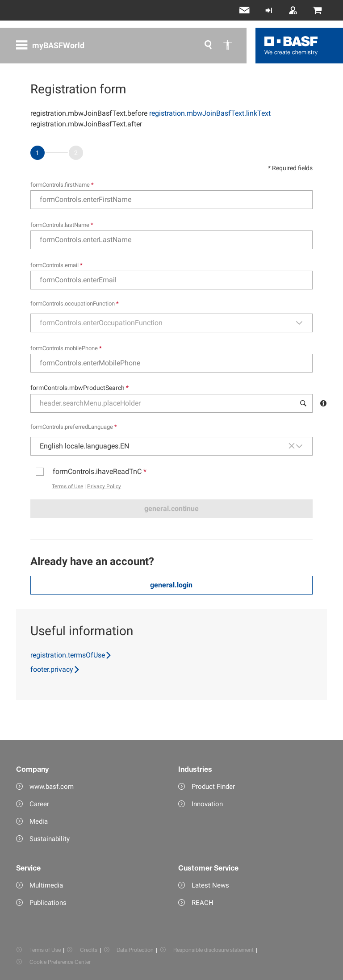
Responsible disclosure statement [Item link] (213, 950)
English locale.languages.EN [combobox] (84, 446)
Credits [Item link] (89, 950)
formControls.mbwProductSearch (79, 388)
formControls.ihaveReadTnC (100, 471)
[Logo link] (291, 46)
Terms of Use (67, 486)
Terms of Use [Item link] (45, 950)
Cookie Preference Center (60, 962)
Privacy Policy (104, 486)
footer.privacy (55, 669)
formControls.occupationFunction (75, 304)
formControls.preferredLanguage (74, 427)
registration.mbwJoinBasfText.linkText (210, 113)
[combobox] (163, 323)
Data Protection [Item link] (135, 950)
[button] (304, 323)
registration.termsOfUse (71, 655)
